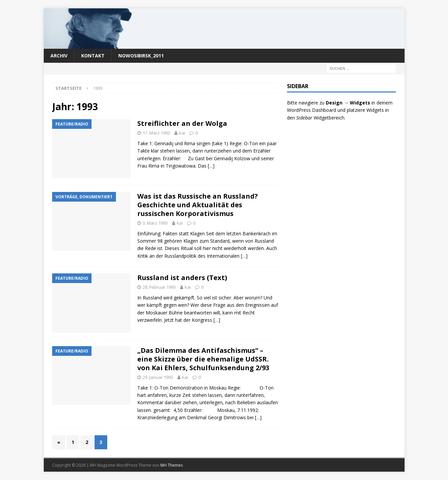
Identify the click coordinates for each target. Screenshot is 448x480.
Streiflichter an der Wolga (182, 123)
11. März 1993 (156, 133)
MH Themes (172, 465)
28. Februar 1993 (159, 287)
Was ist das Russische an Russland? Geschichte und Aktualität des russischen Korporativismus (198, 205)
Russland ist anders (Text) (182, 278)
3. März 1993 (155, 223)
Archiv (59, 56)
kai (182, 133)
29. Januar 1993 (158, 377)
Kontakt (93, 56)
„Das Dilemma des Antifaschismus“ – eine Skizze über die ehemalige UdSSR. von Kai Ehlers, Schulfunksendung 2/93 (203, 359)
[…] (211, 166)
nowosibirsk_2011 (141, 56)
